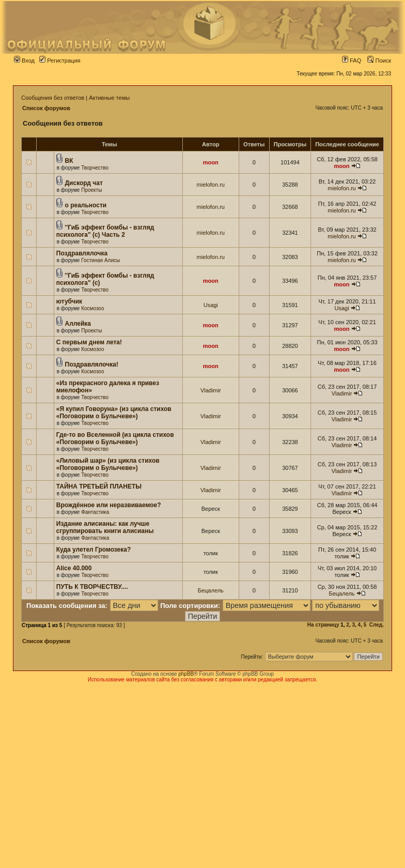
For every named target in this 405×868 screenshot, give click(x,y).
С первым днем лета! (89, 342)
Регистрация (60, 60)
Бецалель (211, 590)
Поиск (379, 60)
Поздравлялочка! (92, 364)
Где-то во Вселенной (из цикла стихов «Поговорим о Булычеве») (115, 438)
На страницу (323, 625)
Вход (24, 60)
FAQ (352, 60)
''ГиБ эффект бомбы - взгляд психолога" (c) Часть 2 (105, 231)
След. (377, 625)
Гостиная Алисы (100, 260)
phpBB (186, 674)
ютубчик (69, 301)
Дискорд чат (84, 183)
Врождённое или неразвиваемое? (109, 505)
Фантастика (95, 512)
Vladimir (211, 390)
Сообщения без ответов (53, 98)
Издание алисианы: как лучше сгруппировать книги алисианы (105, 527)
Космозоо (92, 308)
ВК (69, 161)
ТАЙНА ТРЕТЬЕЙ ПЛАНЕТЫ (99, 486)
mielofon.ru (211, 185)
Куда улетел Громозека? (94, 550)
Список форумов (46, 108)
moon (211, 162)
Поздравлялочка (82, 253)
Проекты (91, 190)
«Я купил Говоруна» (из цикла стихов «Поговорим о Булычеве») (114, 413)
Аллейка (78, 324)
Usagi (211, 305)
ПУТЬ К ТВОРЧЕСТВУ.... (92, 587)
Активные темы (109, 98)
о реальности (86, 205)
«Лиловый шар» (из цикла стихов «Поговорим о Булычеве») (108, 464)
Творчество (95, 168)
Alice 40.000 (74, 568)
